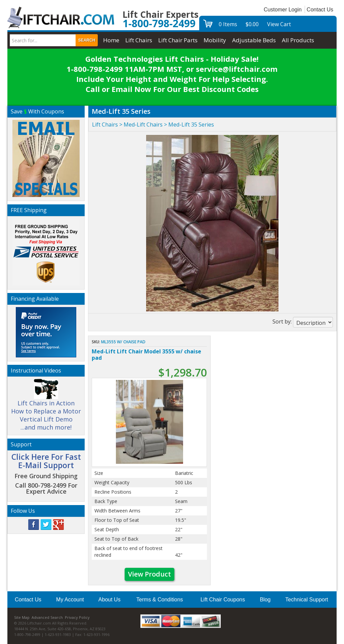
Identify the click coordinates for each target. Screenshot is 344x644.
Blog (265, 600)
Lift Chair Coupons (223, 600)
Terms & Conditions (160, 600)
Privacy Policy (77, 617)
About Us (110, 600)
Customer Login (283, 10)
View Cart (279, 24)
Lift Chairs (105, 125)
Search (87, 40)
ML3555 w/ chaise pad (123, 342)
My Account (70, 600)
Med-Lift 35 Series (191, 125)
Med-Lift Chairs (143, 125)
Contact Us (320, 10)
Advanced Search (47, 617)
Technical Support (307, 600)
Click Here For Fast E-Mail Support (46, 461)
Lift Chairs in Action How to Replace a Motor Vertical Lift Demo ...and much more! (46, 408)
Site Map (22, 617)
